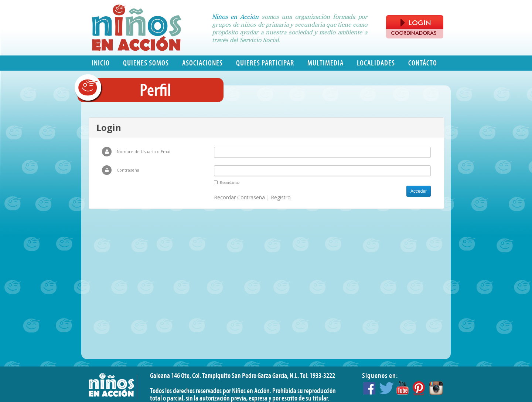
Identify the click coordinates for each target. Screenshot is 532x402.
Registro (281, 197)
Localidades (376, 63)
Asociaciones (202, 63)
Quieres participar (265, 63)
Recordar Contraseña (239, 197)
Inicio (101, 63)
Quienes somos (146, 63)
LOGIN (416, 23)
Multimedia (325, 63)
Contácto (423, 63)
